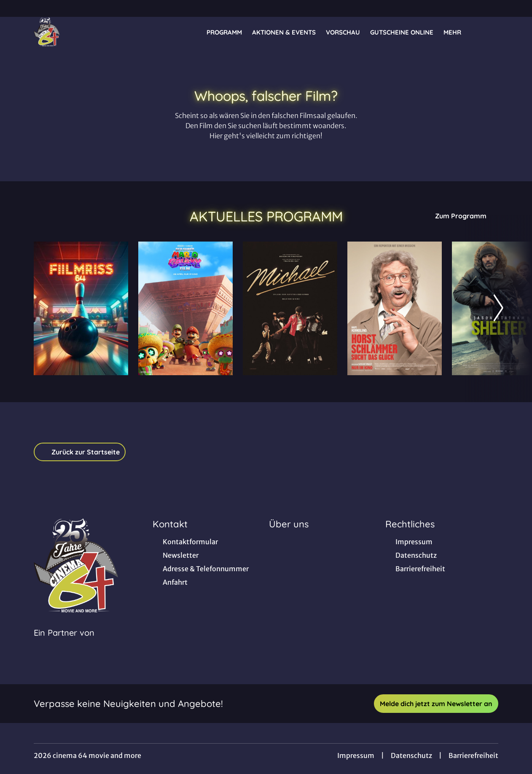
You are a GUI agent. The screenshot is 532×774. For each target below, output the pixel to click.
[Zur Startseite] (93, 32)
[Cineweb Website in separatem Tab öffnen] (64, 643)
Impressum (356, 755)
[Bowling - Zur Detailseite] (81, 308)
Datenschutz (411, 755)
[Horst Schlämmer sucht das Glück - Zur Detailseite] (395, 308)
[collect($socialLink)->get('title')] (15, 8)
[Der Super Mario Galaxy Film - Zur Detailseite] (185, 308)
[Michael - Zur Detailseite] (290, 308)
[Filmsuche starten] (490, 32)
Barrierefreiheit (473, 755)
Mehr (457, 32)
